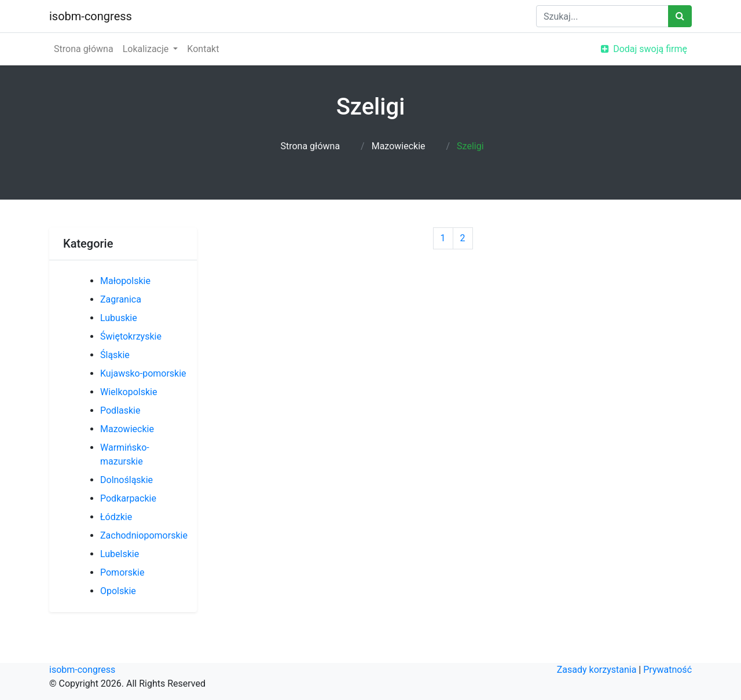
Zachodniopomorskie (144, 535)
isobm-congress (91, 16)
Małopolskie (125, 281)
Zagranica (121, 299)
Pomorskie (122, 572)
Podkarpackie (128, 498)
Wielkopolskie (129, 392)
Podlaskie (120, 410)
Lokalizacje (147, 49)
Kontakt (203, 49)
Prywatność (667, 670)
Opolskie (118, 591)
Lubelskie (120, 554)
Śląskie (115, 355)
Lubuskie (119, 318)
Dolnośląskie (126, 480)
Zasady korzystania (597, 670)
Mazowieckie (399, 146)
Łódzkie (116, 517)
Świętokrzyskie (131, 336)
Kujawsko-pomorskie (143, 373)
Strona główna (84, 49)
